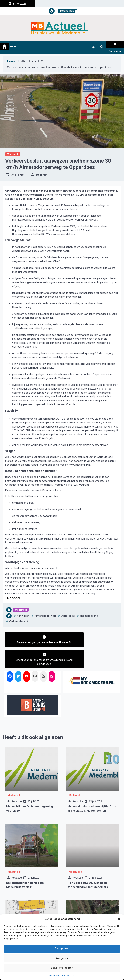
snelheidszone (89, 611)
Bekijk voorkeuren (62, 968)
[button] (119, 919)
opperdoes (68, 611)
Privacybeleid (68, 976)
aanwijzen (23, 611)
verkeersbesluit (19, 617)
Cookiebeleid (54, 976)
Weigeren (62, 958)
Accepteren (62, 948)
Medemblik (13, 150)
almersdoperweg (45, 611)
